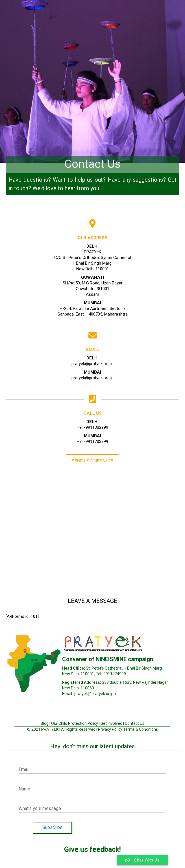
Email (24, 769)
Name (24, 789)
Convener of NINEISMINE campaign (108, 659)
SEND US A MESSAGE (93, 461)
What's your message (40, 808)
